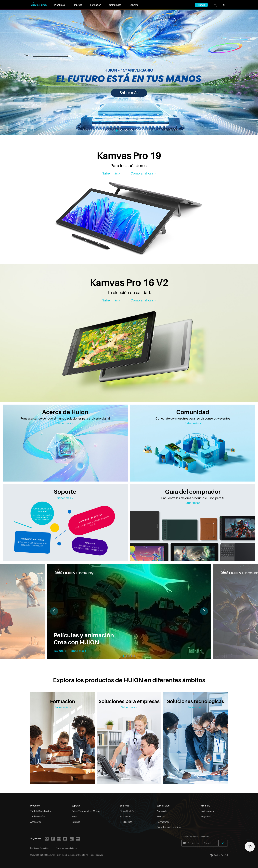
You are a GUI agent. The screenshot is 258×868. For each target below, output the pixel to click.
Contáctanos (163, 822)
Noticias (161, 816)
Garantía (76, 822)
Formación (96, 5)
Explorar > (60, 651)
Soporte (134, 5)
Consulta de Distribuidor (169, 827)
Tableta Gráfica (38, 816)
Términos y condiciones (67, 848)
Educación (125, 816)
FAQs (74, 816)
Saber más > (65, 423)
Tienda (201, 5)
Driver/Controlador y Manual (86, 811)
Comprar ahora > (143, 173)
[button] (204, 611)
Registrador (207, 816)
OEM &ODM (126, 822)
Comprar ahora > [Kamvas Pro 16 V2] (143, 300)
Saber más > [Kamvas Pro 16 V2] (111, 300)
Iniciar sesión (207, 811)
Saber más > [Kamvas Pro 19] (111, 173)
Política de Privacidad (40, 848)
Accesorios (36, 822)
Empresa (77, 5)
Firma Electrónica (129, 811)
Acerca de (162, 811)
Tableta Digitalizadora (41, 811)
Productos (59, 5)
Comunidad (115, 5)
